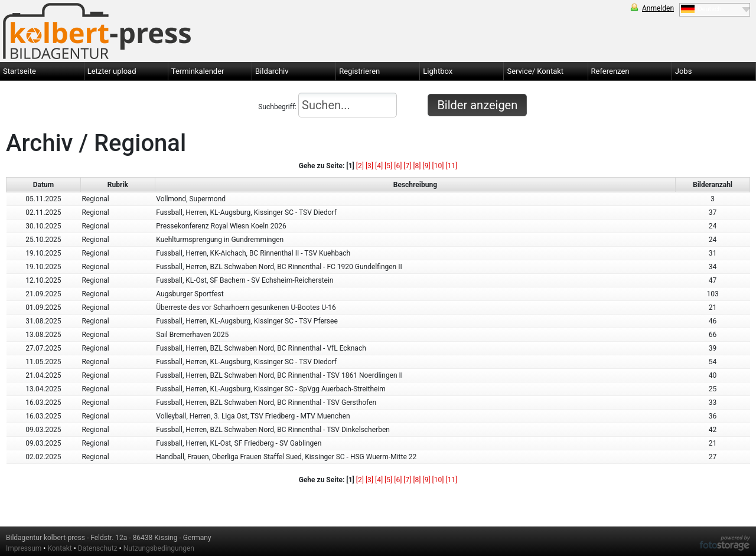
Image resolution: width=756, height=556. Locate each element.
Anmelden (658, 8)
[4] (379, 166)
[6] (398, 166)
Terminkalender (198, 71)
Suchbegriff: (328, 105)
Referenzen (610, 71)
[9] (426, 166)
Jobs (684, 71)
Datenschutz (98, 548)
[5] (388, 166)
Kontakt (59, 548)
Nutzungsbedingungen (159, 548)
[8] (417, 166)
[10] (438, 166)
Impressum (24, 548)
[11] (451, 166)
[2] (360, 166)
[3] (369, 166)
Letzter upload (112, 71)
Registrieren (359, 71)
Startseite (19, 71)
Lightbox (438, 71)
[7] (407, 166)
